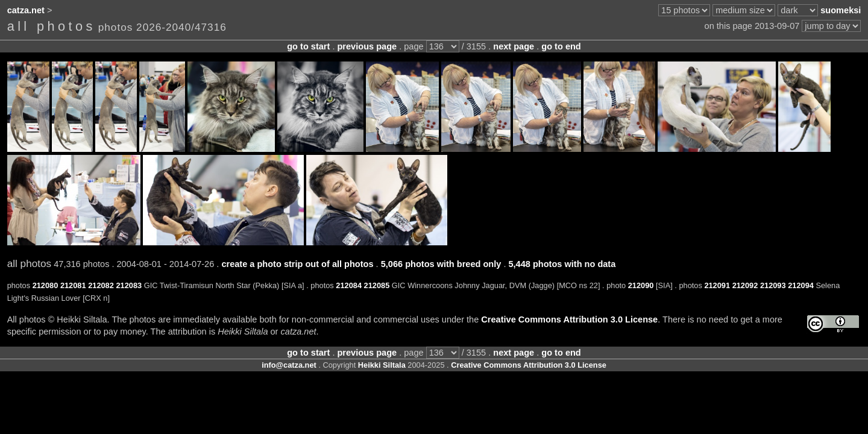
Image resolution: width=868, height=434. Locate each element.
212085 (377, 285)
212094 (801, 285)
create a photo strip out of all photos (297, 264)
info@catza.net (289, 365)
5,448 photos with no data (562, 264)
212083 (129, 285)
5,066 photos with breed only (441, 264)
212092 (745, 285)
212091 (717, 285)
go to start (308, 46)
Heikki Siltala (382, 365)
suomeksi (841, 10)
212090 (641, 285)
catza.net (26, 10)
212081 (73, 285)
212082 (101, 285)
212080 (46, 285)
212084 (349, 285)
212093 (773, 285)
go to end (561, 46)
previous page (367, 46)
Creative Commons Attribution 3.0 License (569, 319)
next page (514, 46)
